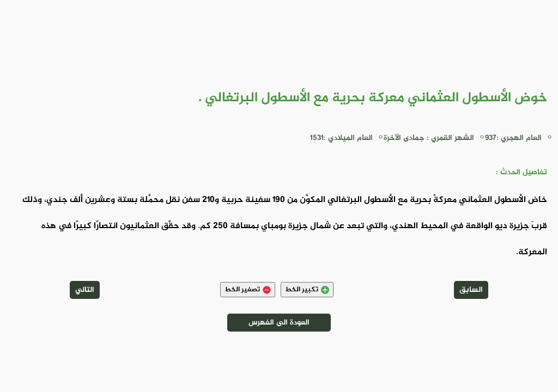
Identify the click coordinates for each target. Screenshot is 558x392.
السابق (471, 290)
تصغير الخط (248, 290)
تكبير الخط (307, 290)
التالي (85, 290)
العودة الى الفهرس (279, 323)
